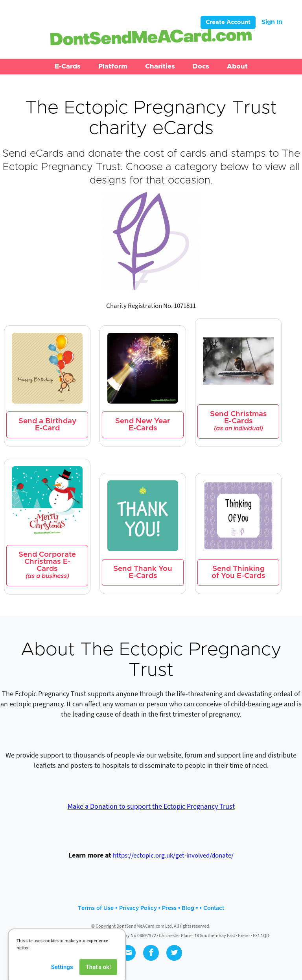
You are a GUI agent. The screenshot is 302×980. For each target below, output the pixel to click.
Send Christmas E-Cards (238, 421)
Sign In (272, 22)
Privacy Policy (138, 908)
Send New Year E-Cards (143, 425)
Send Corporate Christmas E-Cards (47, 565)
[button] (68, 67)
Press (169, 908)
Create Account (228, 22)
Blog (188, 908)
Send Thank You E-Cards (143, 572)
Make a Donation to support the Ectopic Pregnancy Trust (151, 806)
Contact (214, 908)
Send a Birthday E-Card (47, 425)
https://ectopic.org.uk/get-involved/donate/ (173, 855)
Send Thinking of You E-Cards (238, 572)
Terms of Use (96, 908)
